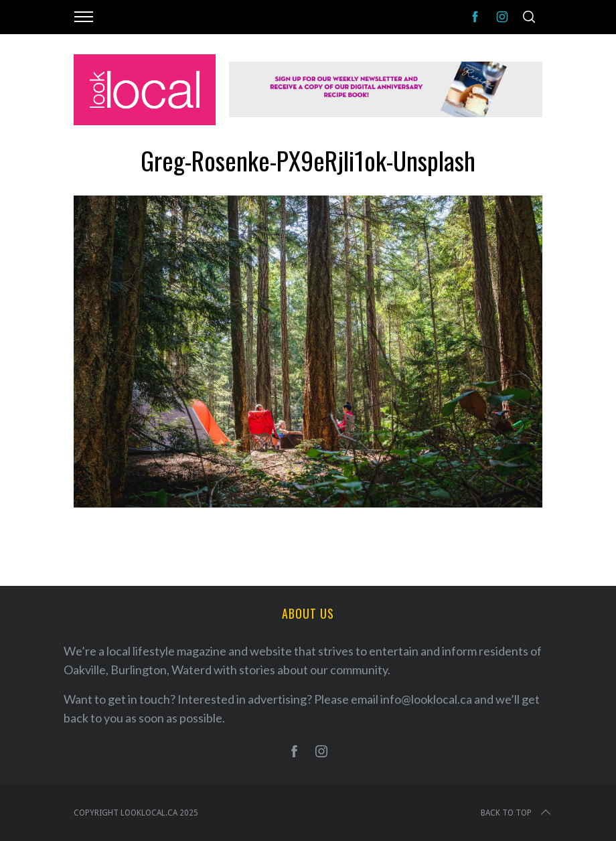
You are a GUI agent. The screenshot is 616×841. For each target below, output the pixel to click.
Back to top (517, 813)
